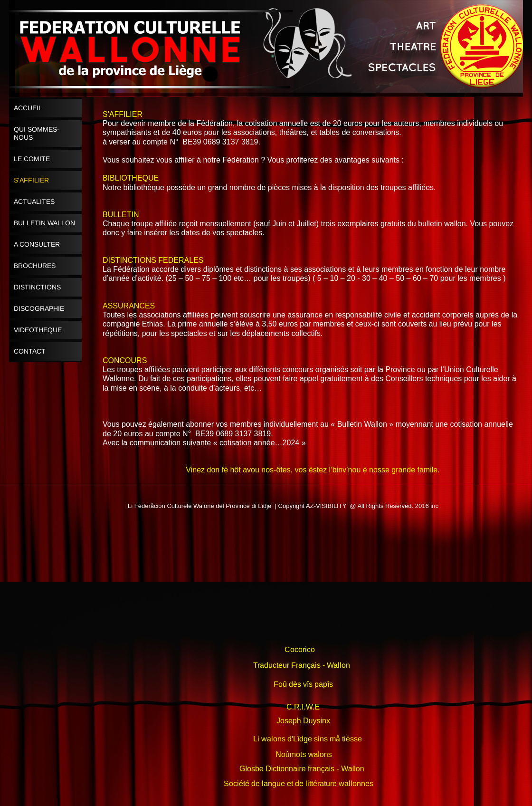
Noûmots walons (304, 754)
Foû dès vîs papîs (303, 684)
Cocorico (300, 649)
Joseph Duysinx (303, 721)
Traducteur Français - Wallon (302, 665)
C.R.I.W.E (303, 707)
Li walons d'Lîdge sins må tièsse (308, 739)
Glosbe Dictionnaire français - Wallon (302, 769)
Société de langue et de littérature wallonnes (299, 783)
